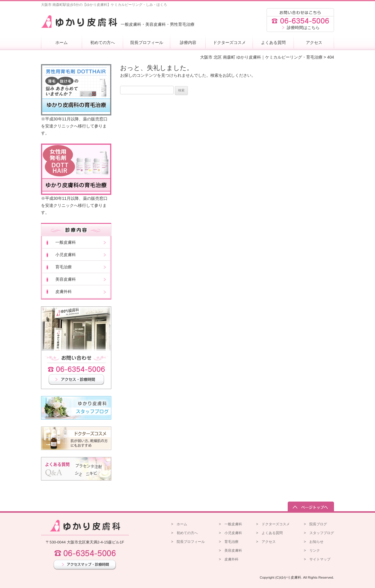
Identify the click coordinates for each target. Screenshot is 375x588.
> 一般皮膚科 (230, 524)
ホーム (62, 42)
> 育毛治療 (229, 542)
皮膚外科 (64, 292)
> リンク (312, 550)
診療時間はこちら (303, 28)
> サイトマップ (317, 559)
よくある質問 (273, 42)
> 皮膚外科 (229, 559)
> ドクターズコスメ (273, 524)
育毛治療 (64, 267)
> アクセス (266, 542)
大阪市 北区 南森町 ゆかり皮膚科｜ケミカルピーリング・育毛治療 (261, 57)
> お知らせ (314, 542)
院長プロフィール (147, 42)
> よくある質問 (269, 533)
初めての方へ (103, 42)
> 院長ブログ (315, 524)
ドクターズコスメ (229, 42)
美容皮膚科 (66, 279)
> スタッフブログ (319, 533)
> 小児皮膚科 (230, 533)
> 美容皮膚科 (230, 550)
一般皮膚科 (66, 242)
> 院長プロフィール (188, 542)
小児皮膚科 (66, 255)
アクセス (314, 42)
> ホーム (179, 524)
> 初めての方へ (184, 533)
